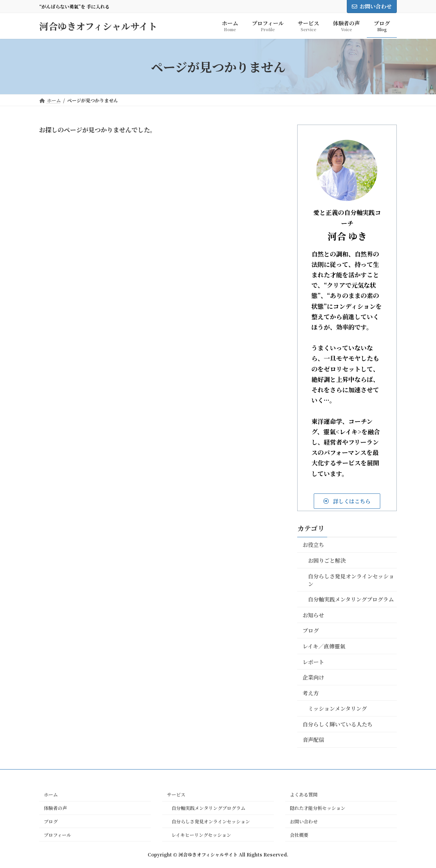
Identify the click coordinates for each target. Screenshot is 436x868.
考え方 (311, 693)
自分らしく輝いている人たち (338, 724)
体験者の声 (55, 808)
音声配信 (313, 740)
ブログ (311, 630)
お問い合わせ (372, 6)
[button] (347, 501)
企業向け (313, 677)
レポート (313, 661)
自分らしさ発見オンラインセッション (351, 580)
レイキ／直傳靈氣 (324, 646)
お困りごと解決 (327, 560)
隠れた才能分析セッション (318, 808)
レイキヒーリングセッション (199, 835)
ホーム (51, 795)
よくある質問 (304, 795)
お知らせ (313, 615)
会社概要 (299, 835)
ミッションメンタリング (337, 708)
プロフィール (57, 835)
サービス (176, 795)
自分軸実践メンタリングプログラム (351, 599)
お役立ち (313, 545)
